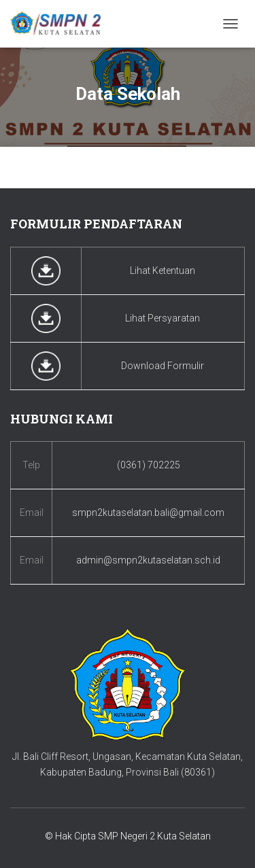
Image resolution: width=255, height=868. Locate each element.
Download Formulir (163, 366)
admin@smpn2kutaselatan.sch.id (148, 560)
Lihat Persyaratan (163, 318)
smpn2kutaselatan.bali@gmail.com (148, 513)
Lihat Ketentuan (163, 271)
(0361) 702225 (149, 465)
